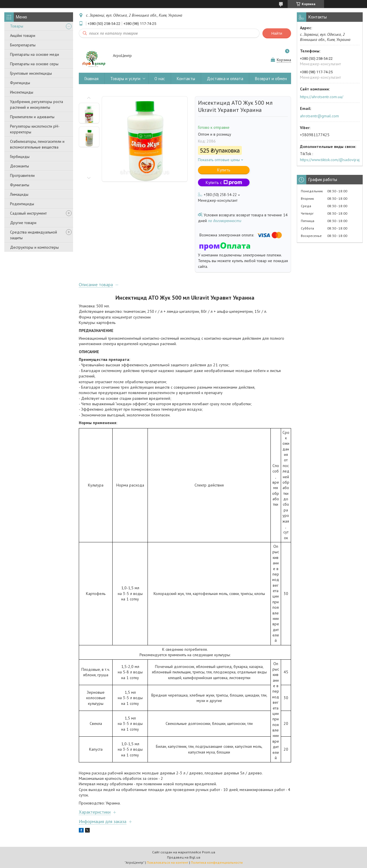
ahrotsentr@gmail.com (319, 116)
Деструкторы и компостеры (34, 247)
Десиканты (19, 166)
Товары (17, 26)
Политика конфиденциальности (217, 862)
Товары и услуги (125, 79)
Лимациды (19, 194)
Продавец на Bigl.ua (184, 857)
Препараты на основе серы (34, 64)
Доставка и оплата (225, 79)
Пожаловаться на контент (167, 862)
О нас (160, 79)
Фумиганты (20, 185)
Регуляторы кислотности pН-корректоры (35, 129)
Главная (92, 79)
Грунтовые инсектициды (31, 73)
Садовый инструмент (28, 213)
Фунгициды (20, 83)
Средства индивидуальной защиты (34, 235)
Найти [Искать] (277, 33)
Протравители (22, 175)
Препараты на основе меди (35, 54)
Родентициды (22, 204)
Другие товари (23, 223)
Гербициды (20, 157)
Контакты (186, 79)
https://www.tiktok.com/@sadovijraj (330, 160)
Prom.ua (209, 852)
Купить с (224, 182)
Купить (224, 170)
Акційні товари (23, 35)
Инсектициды (22, 92)
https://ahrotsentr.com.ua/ (322, 97)
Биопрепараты (23, 45)
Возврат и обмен (271, 79)
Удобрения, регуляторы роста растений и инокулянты (37, 104)
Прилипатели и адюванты (32, 117)
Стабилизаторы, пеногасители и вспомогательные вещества (37, 144)
